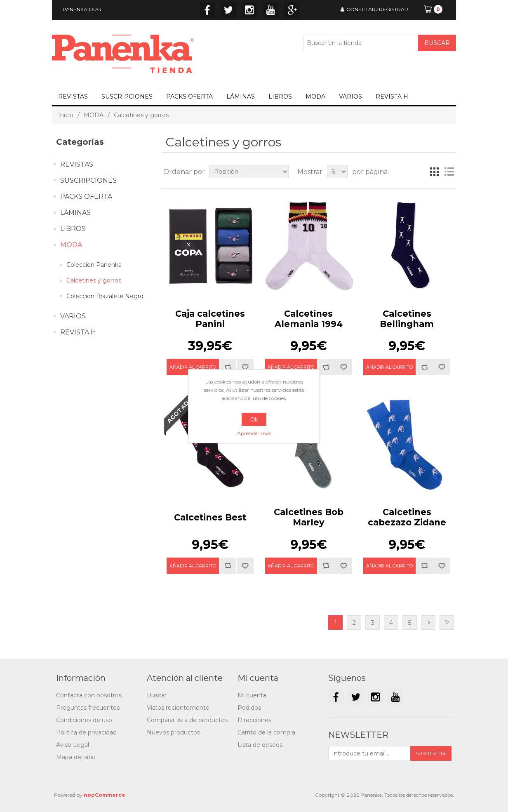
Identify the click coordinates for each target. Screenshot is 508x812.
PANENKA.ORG (82, 9)
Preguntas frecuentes (88, 708)
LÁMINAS (241, 96)
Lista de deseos (260, 745)
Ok (254, 419)
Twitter (228, 10)
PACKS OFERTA (189, 96)
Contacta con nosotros (89, 695)
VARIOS (350, 96)
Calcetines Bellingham (407, 319)
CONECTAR (361, 9)
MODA (315, 96)
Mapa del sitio (76, 757)
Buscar (157, 695)
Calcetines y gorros (94, 280)
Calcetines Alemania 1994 (309, 319)
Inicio (66, 115)
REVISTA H (392, 96)
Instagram (249, 10)
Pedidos (249, 708)
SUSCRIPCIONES (127, 96)
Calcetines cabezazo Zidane (407, 517)
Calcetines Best (210, 517)
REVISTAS (73, 96)
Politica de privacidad (86, 732)
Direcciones (254, 720)
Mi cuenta (252, 695)
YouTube (270, 10)
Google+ (292, 10)
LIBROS (280, 96)
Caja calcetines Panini (210, 319)
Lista (449, 172)
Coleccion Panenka (94, 265)
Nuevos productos (173, 732)
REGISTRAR (394, 9)
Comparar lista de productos (187, 720)
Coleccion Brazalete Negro (105, 296)
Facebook (207, 10)
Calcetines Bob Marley (309, 517)
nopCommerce (105, 795)
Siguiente (428, 623)
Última (447, 623)
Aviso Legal (73, 745)
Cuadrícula (434, 172)
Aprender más (254, 433)
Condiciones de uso (84, 720)
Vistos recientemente (178, 708)
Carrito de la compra (266, 732)
